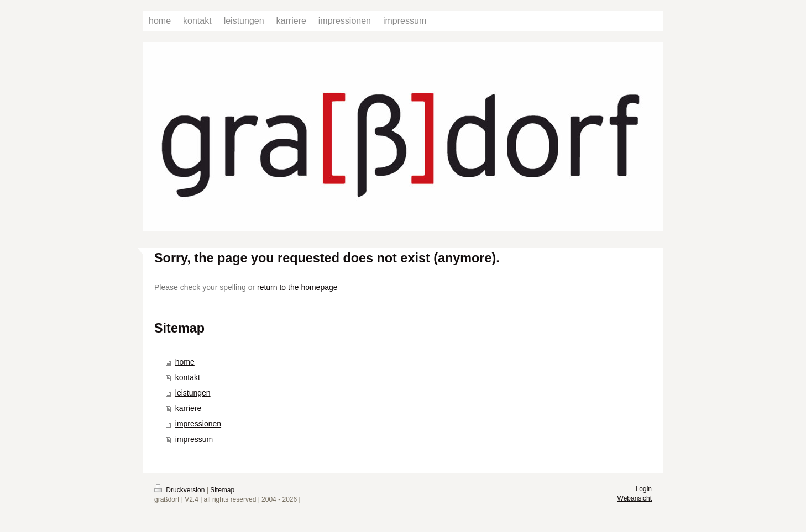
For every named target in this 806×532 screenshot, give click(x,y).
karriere (188, 408)
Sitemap (222, 490)
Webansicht (635, 498)
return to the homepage (297, 287)
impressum (194, 439)
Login (644, 489)
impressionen (198, 424)
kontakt (188, 377)
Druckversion (180, 490)
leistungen (193, 393)
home (185, 362)
